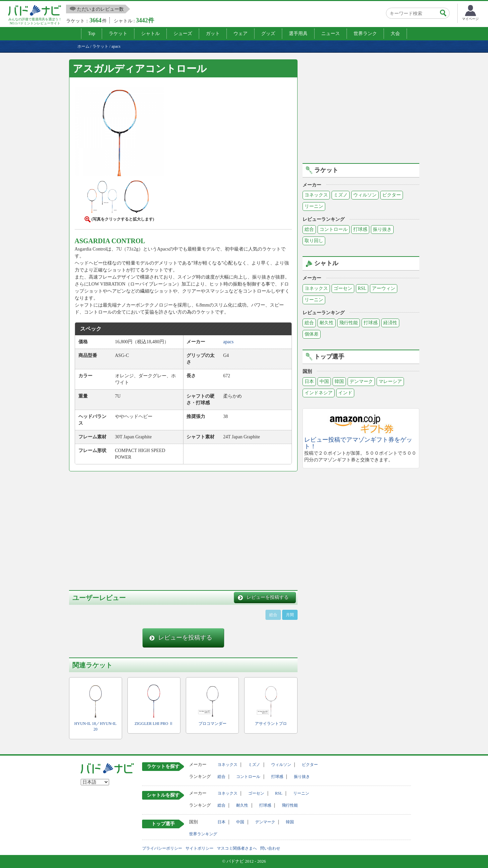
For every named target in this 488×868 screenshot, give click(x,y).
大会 (395, 34)
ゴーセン (343, 288)
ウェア (240, 34)
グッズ (268, 34)
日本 (309, 381)
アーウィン (384, 288)
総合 (309, 229)
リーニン (314, 206)
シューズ (183, 34)
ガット (213, 34)
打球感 (360, 229)
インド (345, 393)
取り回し (314, 241)
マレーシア (390, 381)
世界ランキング (203, 834)
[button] (119, 133)
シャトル (150, 34)
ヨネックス (316, 195)
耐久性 (327, 323)
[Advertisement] (125, 526)
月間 (290, 615)
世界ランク (365, 34)
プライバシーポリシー (162, 848)
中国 (324, 381)
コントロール (334, 229)
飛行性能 (349, 323)
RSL (362, 288)
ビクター (392, 195)
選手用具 (298, 34)
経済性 (390, 323)
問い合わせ (270, 848)
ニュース (331, 34)
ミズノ (341, 195)
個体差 (312, 334)
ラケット (118, 34)
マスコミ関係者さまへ (237, 848)
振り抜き (382, 229)
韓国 (339, 381)
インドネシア (319, 393)
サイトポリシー (199, 848)
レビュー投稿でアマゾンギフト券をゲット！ (358, 443)
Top (92, 34)
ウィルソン (365, 195)
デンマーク (361, 381)
